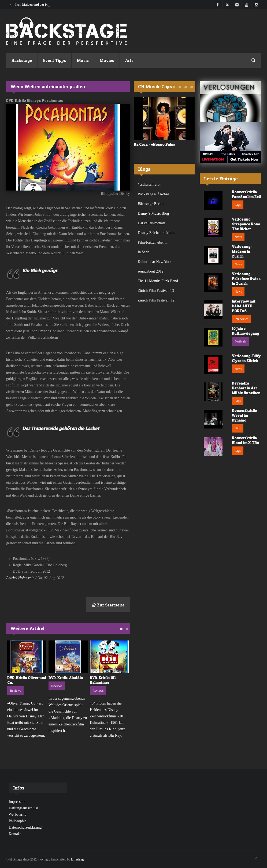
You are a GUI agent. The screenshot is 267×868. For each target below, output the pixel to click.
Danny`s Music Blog (153, 213)
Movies (107, 60)
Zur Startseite (108, 605)
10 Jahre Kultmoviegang (245, 331)
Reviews (15, 691)
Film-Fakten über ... (153, 242)
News (238, 237)
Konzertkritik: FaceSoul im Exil (246, 194)
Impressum (17, 802)
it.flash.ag (77, 859)
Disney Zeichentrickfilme (157, 233)
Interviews (241, 319)
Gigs (238, 205)
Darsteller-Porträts (152, 223)
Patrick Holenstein (20, 578)
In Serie (144, 252)
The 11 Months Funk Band (158, 281)
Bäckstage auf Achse (153, 194)
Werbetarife (18, 815)
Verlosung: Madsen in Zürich (242, 251)
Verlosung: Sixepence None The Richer (246, 224)
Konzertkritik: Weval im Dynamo (244, 415)
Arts (129, 60)
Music (83, 60)
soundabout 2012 (151, 271)
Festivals (240, 341)
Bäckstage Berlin (151, 204)
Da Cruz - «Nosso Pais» (155, 144)
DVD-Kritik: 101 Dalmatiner (103, 680)
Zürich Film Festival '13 (156, 291)
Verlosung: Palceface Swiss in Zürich (246, 279)
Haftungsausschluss (24, 808)
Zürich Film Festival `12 (156, 300)
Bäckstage (22, 60)
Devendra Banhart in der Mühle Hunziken (246, 388)
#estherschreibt (149, 185)
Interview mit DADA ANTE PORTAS (244, 306)
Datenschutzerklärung (25, 827)
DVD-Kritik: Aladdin (66, 678)
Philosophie (18, 821)
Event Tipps (55, 60)
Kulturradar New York (155, 262)
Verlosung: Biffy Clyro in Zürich (246, 358)
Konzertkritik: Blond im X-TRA (246, 440)
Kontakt (15, 834)
